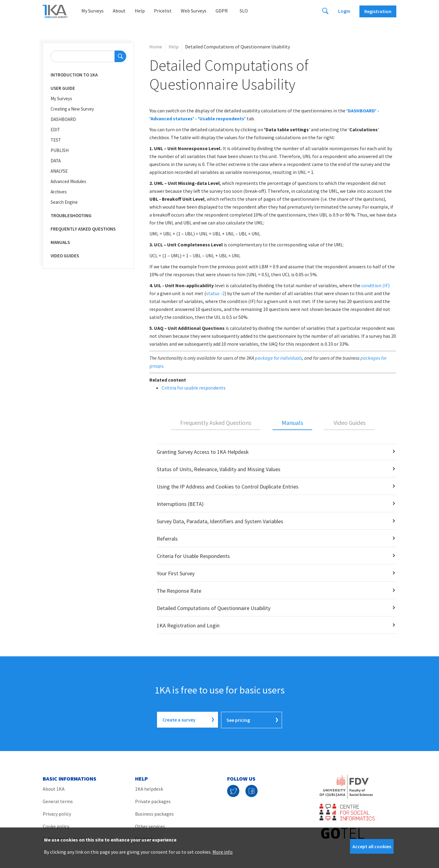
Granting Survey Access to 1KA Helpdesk (203, 452)
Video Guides (65, 256)
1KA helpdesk (149, 788)
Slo (244, 11)
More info (223, 852)
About (119, 11)
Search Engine (64, 202)
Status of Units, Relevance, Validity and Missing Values (219, 469)
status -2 (215, 293)
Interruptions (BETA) (180, 504)
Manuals (60, 242)
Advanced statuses (172, 118)
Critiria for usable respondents (194, 388)
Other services (150, 826)
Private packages (153, 801)
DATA (56, 161)
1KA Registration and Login (188, 625)
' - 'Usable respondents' (219, 118)
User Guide (63, 88)
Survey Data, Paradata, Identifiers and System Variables (220, 521)
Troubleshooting (71, 215)
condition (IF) (375, 285)
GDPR (222, 11)
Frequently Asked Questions (83, 229)
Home (156, 47)
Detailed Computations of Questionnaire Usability (214, 608)
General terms (58, 801)
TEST (56, 140)
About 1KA (54, 788)
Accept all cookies (372, 846)
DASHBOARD (63, 119)
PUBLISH (60, 150)
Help (140, 11)
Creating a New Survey (72, 109)
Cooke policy (56, 826)
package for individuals (278, 358)
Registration (378, 11)
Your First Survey (176, 573)
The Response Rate (179, 591)
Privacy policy (57, 813)
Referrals (167, 539)
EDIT (55, 130)
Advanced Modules (68, 181)
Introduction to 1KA (74, 75)
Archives (59, 192)
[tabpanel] (273, 539)
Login (344, 11)
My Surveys (93, 11)
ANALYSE (59, 171)
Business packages (154, 813)
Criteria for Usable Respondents (193, 556)
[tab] (216, 423)
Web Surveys (194, 11)
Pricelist (163, 11)
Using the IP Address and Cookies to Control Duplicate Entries (228, 487)
